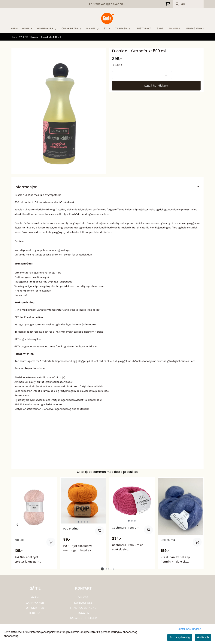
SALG (160, 28)
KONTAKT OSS (83, 603)
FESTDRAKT (144, 28)
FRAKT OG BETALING (83, 608)
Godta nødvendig (180, 637)
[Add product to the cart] (51, 542)
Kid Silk (20, 540)
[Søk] (188, 4)
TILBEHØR (35, 613)
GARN (35, 597)
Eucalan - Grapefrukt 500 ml (46, 37)
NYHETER (175, 28)
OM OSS (83, 597)
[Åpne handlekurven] (168, 4)
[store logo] (107, 18)
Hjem (14, 37)
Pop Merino (71, 528)
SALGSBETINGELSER (83, 618)
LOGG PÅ (83, 613)
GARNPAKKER (35, 603)
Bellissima (168, 540)
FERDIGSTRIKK (195, 28)
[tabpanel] (34, 523)
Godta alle (203, 637)
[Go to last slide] (17, 525)
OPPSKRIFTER (35, 608)
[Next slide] (198, 525)
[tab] (102, 569)
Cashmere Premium (126, 528)
